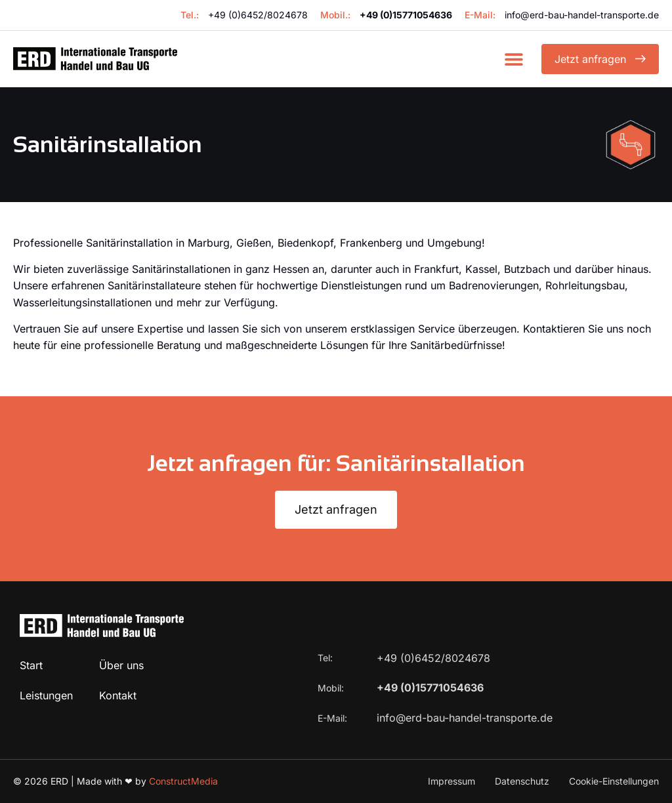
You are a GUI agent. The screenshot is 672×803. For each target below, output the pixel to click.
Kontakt (118, 695)
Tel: (326, 658)
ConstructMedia (183, 781)
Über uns (121, 665)
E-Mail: (334, 718)
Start (31, 665)
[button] (514, 59)
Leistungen (46, 695)
